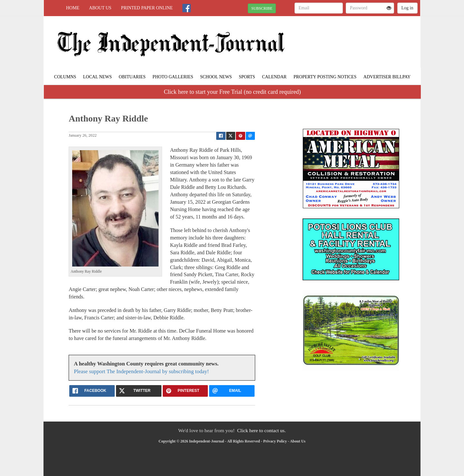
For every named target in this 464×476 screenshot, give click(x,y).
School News (216, 77)
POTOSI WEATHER (361, 39)
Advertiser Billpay (387, 77)
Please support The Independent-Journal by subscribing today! (141, 371)
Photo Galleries (173, 77)
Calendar (274, 77)
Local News (97, 77)
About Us (100, 8)
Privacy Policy (275, 441)
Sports (247, 77)
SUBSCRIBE (262, 8)
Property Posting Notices (325, 77)
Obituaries (132, 77)
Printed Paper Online (147, 8)
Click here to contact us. (261, 430)
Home (73, 8)
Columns (65, 77)
